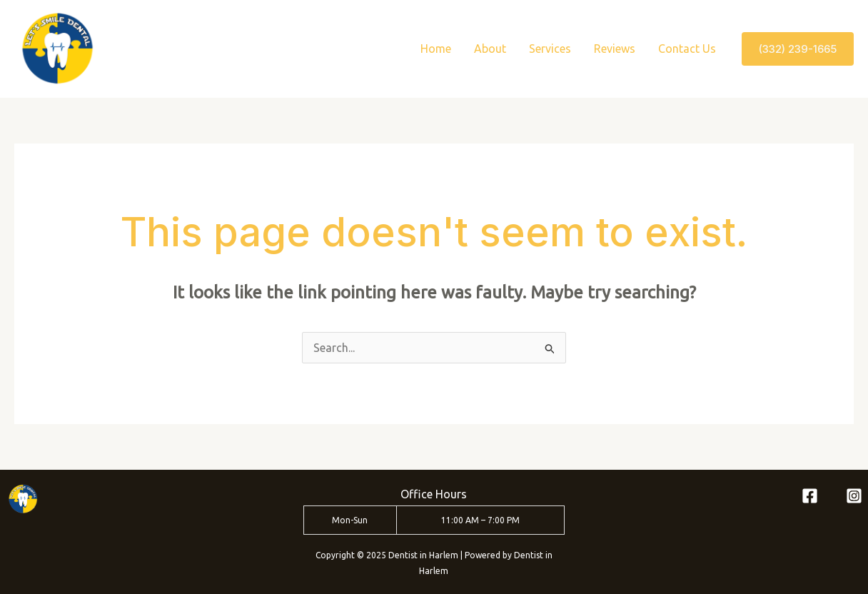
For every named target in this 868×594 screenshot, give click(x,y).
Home (436, 49)
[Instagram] (854, 496)
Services (550, 49)
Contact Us (687, 49)
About (490, 49)
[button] (798, 49)
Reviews (615, 49)
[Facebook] (810, 496)
